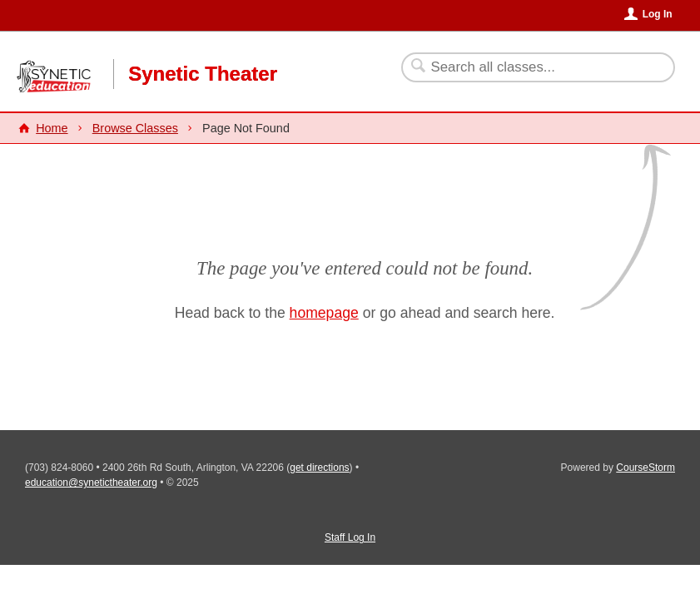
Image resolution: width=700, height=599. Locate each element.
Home (52, 128)
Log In (658, 14)
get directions (319, 468)
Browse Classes (135, 128)
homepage (324, 313)
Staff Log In (350, 537)
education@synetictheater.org (91, 483)
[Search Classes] (528, 67)
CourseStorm (645, 468)
